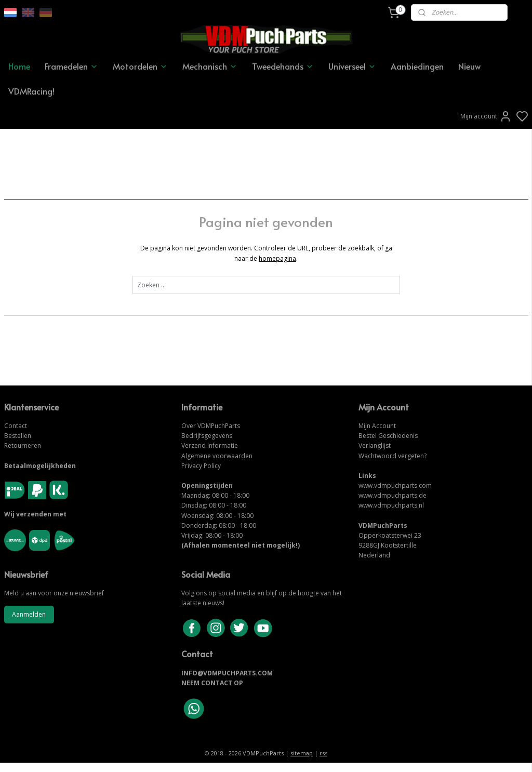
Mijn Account (377, 426)
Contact (16, 426)
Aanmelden (29, 614)
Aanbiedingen (417, 66)
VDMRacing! (31, 91)
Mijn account (486, 116)
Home (19, 66)
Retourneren (23, 445)
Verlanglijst (375, 445)
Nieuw (469, 66)
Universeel (352, 66)
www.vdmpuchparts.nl (391, 505)
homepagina (277, 258)
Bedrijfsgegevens (207, 436)
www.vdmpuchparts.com (395, 485)
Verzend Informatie (210, 445)
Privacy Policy (201, 466)
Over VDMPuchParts (211, 426)
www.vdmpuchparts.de (393, 495)
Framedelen (71, 66)
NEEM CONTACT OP (212, 683)
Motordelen (140, 66)
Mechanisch (210, 66)
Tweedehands (283, 66)
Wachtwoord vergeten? (393, 456)
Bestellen (18, 436)
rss (323, 753)
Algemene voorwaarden (217, 456)
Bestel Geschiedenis (388, 436)
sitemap (302, 753)
